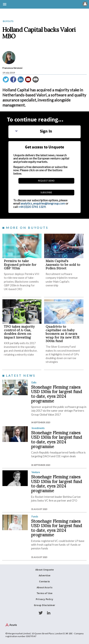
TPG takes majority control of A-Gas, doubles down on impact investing (19, 332)
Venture (36, 472)
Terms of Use (44, 593)
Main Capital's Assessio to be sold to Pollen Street (63, 265)
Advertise (44, 576)
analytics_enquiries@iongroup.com (43, 203)
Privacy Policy (44, 599)
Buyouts (8, 21)
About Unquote (45, 570)
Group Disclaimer (45, 605)
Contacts (44, 582)
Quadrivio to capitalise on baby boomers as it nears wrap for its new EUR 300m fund (62, 334)
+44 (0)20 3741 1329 (32, 207)
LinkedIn (49, 613)
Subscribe (46, 193)
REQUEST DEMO (46, 181)
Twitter (41, 613)
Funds (35, 517)
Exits (34, 382)
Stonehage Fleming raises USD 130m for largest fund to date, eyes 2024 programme (57, 394)
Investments (38, 428)
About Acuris (44, 588)
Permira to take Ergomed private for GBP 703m (20, 265)
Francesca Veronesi (12, 68)
